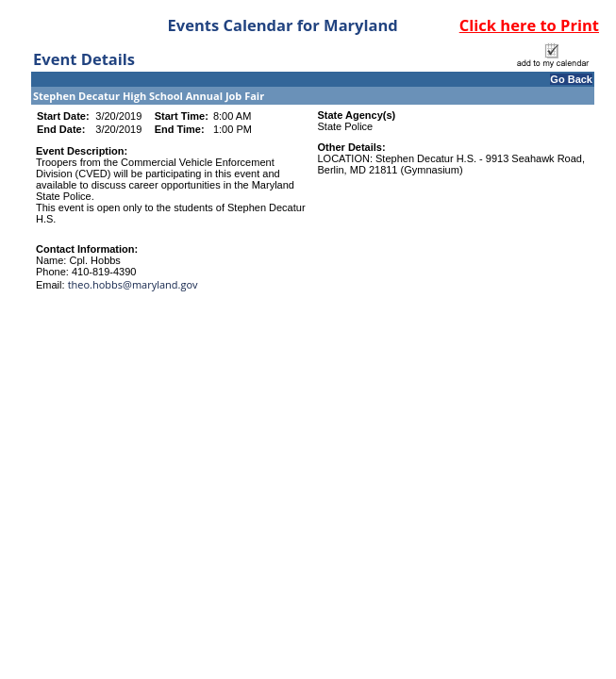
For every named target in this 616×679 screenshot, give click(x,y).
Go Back (571, 79)
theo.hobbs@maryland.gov (133, 284)
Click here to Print (529, 25)
